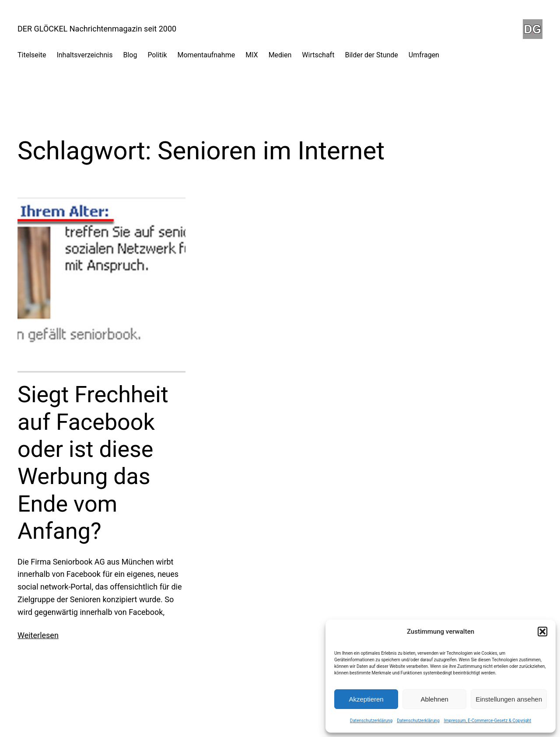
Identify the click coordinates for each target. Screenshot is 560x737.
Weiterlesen (38, 635)
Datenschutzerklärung (371, 721)
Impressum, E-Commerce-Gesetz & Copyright (488, 721)
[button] (542, 632)
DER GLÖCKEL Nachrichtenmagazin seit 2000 (97, 29)
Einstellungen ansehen (509, 699)
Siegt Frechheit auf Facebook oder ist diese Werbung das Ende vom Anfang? (93, 463)
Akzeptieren (366, 699)
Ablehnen (434, 699)
